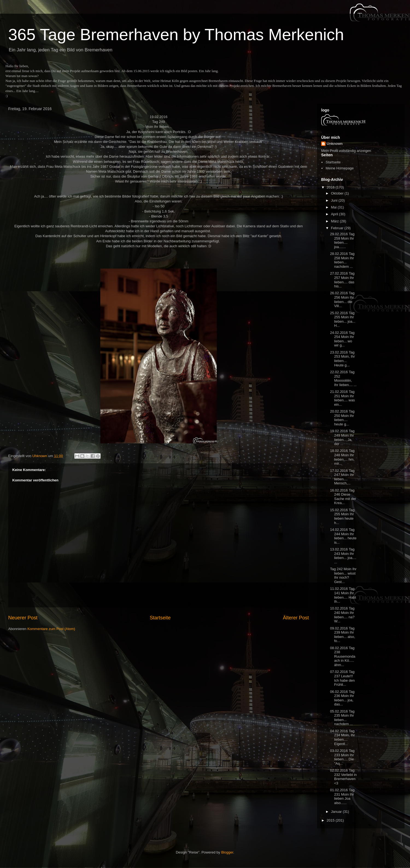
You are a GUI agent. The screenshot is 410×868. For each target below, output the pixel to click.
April (335, 214)
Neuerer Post (23, 618)
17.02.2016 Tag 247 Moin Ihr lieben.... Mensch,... (342, 477)
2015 (331, 820)
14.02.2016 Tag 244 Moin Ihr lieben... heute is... (343, 536)
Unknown (335, 144)
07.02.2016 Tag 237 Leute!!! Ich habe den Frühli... (342, 678)
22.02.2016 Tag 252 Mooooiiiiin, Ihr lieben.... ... (343, 378)
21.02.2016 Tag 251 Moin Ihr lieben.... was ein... (342, 398)
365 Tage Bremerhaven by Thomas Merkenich (176, 35)
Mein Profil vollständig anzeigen (346, 151)
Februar (338, 228)
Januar (337, 812)
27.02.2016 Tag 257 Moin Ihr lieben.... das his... (342, 280)
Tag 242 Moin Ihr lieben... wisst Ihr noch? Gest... (343, 575)
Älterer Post (296, 618)
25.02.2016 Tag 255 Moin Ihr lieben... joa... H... (342, 319)
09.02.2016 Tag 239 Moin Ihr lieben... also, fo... (342, 635)
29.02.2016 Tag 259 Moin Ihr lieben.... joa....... (342, 240)
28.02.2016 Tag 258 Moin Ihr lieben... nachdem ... (342, 260)
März (336, 221)
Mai (334, 207)
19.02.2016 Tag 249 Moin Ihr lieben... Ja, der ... (342, 437)
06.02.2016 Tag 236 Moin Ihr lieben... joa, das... (342, 698)
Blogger (227, 852)
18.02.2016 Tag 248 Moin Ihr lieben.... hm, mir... (342, 457)
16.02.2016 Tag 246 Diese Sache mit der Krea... (343, 497)
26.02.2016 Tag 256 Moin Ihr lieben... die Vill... (342, 299)
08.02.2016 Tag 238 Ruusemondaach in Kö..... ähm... (342, 656)
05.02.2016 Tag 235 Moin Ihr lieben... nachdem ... (342, 718)
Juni (335, 200)
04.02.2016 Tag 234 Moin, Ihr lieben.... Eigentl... (342, 737)
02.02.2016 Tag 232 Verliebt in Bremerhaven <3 (343, 777)
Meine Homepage (340, 168)
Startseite (160, 618)
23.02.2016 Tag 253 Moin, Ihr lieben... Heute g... (342, 359)
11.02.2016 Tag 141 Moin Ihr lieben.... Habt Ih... (343, 595)
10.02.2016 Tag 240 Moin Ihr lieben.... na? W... (342, 615)
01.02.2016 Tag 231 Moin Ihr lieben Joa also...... (342, 796)
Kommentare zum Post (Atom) (51, 629)
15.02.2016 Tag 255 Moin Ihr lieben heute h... (342, 516)
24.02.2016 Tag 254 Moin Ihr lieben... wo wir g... (342, 339)
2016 (331, 187)
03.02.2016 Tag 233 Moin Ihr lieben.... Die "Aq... (342, 757)
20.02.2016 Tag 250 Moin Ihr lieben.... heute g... (342, 418)
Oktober (338, 193)
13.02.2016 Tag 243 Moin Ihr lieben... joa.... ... (343, 556)
